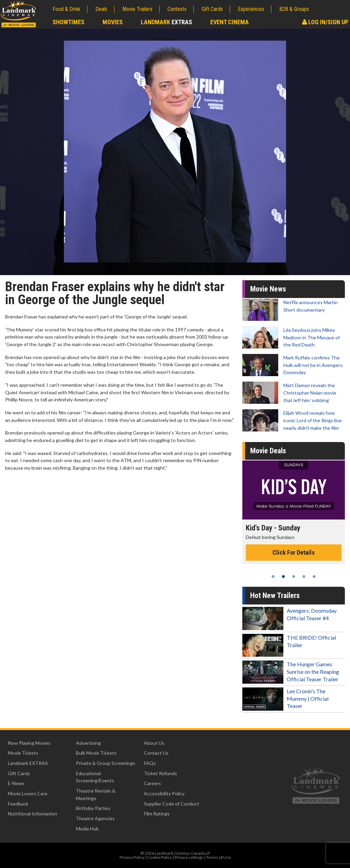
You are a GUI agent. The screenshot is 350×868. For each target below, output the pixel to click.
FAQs (150, 763)
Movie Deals (268, 451)
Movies (113, 22)
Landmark (166, 22)
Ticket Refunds (160, 773)
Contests (177, 9)
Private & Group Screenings (106, 763)
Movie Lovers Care (28, 793)
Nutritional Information (32, 814)
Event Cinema (230, 22)
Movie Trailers (137, 9)
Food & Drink (66, 9)
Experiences (251, 9)
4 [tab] (304, 577)
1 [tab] (273, 577)
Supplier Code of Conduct (172, 804)
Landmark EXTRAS (28, 763)
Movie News (268, 289)
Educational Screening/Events (95, 777)
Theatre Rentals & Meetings (96, 794)
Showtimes (69, 22)
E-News (16, 783)
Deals (101, 9)
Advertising (88, 743)
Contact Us (156, 753)
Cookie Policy (160, 857)
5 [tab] (314, 577)
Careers (152, 783)
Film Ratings (157, 814)
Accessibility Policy (164, 793)
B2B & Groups (294, 9)
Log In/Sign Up (325, 22)
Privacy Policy (132, 857)
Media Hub (87, 829)
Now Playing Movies (29, 743)
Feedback (18, 804)
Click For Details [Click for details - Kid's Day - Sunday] (294, 552)
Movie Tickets (23, 753)
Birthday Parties (93, 808)
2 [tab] (283, 577)
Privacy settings (189, 857)
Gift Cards (212, 9)
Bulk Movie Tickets (96, 753)
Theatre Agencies (95, 818)
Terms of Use (218, 857)
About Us (154, 743)
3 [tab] (294, 577)
